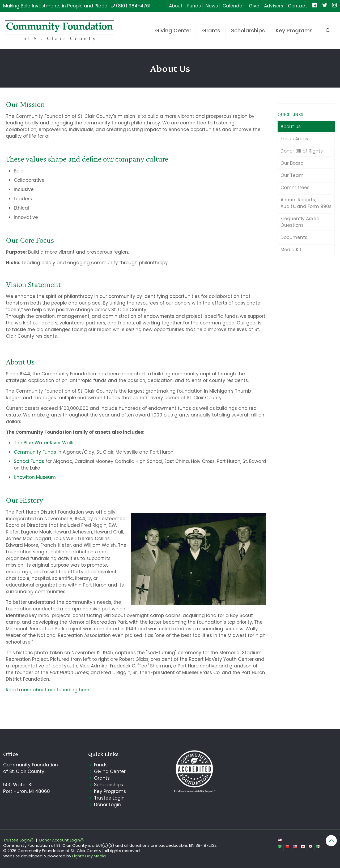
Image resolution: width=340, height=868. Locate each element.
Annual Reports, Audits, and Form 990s (306, 203)
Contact (297, 6)
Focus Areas (294, 139)
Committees (295, 188)
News (212, 6)
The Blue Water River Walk (43, 443)
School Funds (29, 461)
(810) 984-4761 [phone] (133, 6)
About (176, 6)
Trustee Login (109, 798)
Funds (194, 6)
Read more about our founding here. (48, 690)
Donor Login (107, 805)
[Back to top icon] (331, 841)
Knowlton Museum (35, 477)
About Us (291, 127)
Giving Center (110, 771)
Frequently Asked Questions (300, 222)
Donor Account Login (62, 840)
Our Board (292, 163)
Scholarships (109, 785)
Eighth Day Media (89, 856)
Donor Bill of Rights (302, 151)
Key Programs (110, 791)
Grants (102, 778)
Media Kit (291, 250)
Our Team (292, 175)
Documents (294, 237)
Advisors (274, 6)
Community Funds (35, 452)
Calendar (233, 6)
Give (254, 6)
